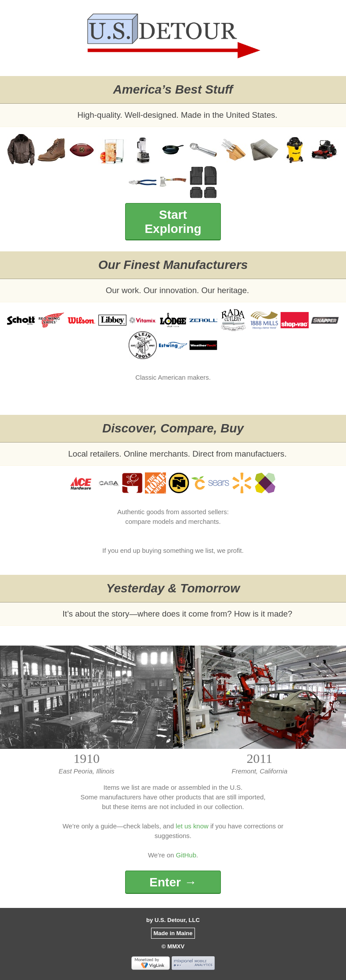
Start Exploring (173, 222)
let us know (192, 826)
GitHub (186, 855)
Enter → (173, 882)
